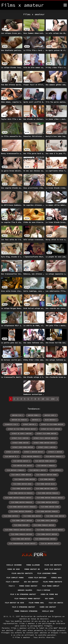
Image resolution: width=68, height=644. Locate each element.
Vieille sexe (34, 610)
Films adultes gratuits (21, 567)
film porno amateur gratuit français (46, 496)
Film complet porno (14, 571)
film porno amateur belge (23, 478)
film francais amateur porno (53, 469)
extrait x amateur (57, 447)
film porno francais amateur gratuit (46, 519)
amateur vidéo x (50, 415)
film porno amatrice (36, 505)
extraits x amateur (37, 451)
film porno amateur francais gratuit (21, 492)
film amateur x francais (13, 465)
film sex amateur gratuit (34, 537)
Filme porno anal (47, 597)
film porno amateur (35, 474)
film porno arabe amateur (22, 510)
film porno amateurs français (14, 505)
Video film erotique (38, 571)
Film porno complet (52, 580)
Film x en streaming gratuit (22, 589)
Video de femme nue (50, 589)
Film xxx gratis (19, 602)
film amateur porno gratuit (23, 460)
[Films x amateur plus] (65, 5)
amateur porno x (34, 415)
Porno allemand (33, 558)
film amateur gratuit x (56, 456)
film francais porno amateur (14, 474)
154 (53, 399)
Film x (10, 580)
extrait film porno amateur (46, 433)
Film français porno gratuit (27, 593)
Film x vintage (44, 584)
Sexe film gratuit (54, 563)
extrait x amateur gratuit (16, 451)
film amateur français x (34, 456)
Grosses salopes (24, 584)
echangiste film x (58, 420)
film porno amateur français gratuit (46, 487)
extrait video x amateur (38, 447)
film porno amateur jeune (21, 501)
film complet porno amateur (29, 469)
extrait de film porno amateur (43, 424)
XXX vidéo (50, 593)
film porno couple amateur (25, 514)
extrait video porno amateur (14, 447)
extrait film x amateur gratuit (45, 438)
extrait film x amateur (21, 438)
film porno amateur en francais (46, 483)
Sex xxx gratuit (31, 576)
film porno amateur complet (21, 483)
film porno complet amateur (45, 510)
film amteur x (10, 469)
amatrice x (27, 420)
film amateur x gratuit (56, 465)
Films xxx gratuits (54, 558)
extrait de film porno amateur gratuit (23, 429)
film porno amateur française (49, 492)
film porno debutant (46, 514)
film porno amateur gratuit (19, 496)
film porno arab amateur (56, 505)
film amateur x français (34, 465)
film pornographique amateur (19, 532)
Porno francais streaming (45, 606)
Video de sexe (12, 563)
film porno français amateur (19, 519)
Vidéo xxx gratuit (19, 606)
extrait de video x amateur (22, 433)
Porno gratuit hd (32, 563)
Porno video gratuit (28, 580)
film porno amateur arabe (55, 474)
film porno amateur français (19, 487)
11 (47, 399)
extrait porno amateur (21, 442)
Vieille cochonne (13, 558)
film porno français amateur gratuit (21, 523)
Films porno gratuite (54, 576)
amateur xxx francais (11, 420)
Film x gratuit (11, 576)
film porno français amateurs (49, 523)
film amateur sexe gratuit (46, 460)
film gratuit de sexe (23, 597)
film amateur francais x (13, 456)
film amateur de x (55, 451)
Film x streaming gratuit (44, 602)
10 (43, 399)
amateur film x (18, 415)
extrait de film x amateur (50, 429)
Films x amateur (23, 637)
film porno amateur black (45, 478)
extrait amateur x (21, 424)
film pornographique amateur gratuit (46, 532)
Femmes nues (58, 571)
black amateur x (41, 420)
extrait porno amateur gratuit (44, 442)
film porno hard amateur (46, 528)
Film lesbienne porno (48, 567)
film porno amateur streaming (45, 501)
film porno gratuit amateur (23, 528)
